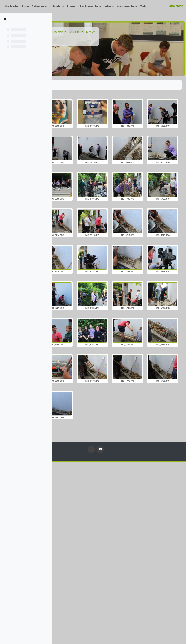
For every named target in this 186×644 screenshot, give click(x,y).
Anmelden (176, 6)
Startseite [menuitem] (11, 6)
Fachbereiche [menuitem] (89, 6)
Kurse (81, 32)
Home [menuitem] (25, 6)
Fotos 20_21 (96, 32)
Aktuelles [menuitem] (38, 6)
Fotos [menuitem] (108, 6)
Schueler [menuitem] (56, 6)
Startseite (68, 32)
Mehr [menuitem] (143, 6)
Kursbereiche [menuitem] (125, 6)
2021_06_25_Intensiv (139, 32)
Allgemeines (115, 32)
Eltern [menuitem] (71, 6)
